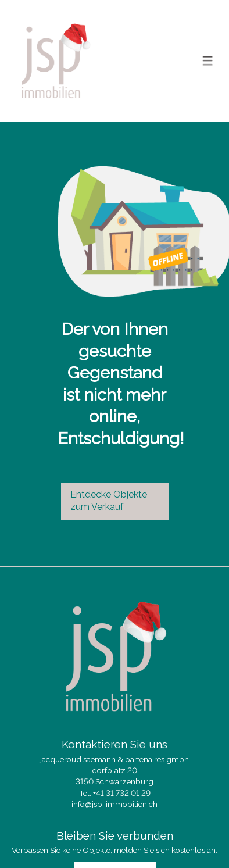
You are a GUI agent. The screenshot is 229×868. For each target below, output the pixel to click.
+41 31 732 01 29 (122, 793)
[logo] (55, 61)
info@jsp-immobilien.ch (114, 804)
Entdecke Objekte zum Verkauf (109, 501)
